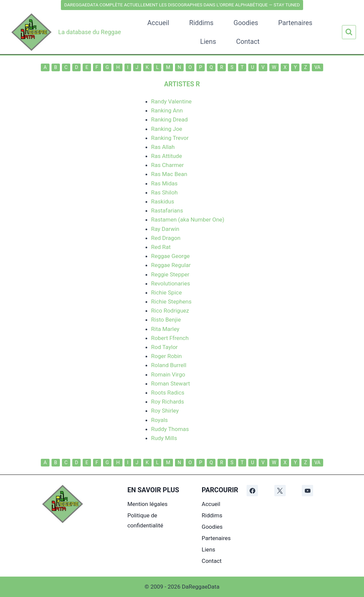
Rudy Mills (164, 438)
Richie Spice (167, 292)
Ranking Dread (170, 119)
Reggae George (171, 256)
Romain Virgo (168, 374)
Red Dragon (166, 238)
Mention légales (148, 504)
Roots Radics (168, 393)
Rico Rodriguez (170, 311)
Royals (160, 420)
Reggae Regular (171, 265)
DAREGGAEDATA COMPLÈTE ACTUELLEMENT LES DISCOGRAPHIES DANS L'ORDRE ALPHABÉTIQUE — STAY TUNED (182, 5)
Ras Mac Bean (169, 174)
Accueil (158, 23)
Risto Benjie (166, 320)
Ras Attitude (167, 156)
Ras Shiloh (165, 192)
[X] (280, 491)
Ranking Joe (167, 129)
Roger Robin (167, 356)
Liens (208, 41)
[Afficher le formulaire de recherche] (349, 32)
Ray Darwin (165, 229)
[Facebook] (252, 491)
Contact (248, 41)
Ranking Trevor (170, 138)
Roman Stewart (171, 383)
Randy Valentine (171, 101)
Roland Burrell (169, 365)
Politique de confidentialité (145, 521)
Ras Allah (163, 147)
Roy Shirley (165, 411)
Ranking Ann (167, 110)
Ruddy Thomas (170, 429)
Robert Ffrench (170, 338)
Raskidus (163, 201)
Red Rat (161, 247)
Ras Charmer (168, 165)
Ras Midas (164, 183)
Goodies (246, 23)
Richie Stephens (171, 302)
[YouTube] (307, 491)
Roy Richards (168, 402)
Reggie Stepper (170, 274)
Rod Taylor (165, 347)
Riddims (201, 23)
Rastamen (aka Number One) (188, 220)
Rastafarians (167, 210)
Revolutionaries (171, 283)
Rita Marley (165, 329)
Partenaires (295, 23)
